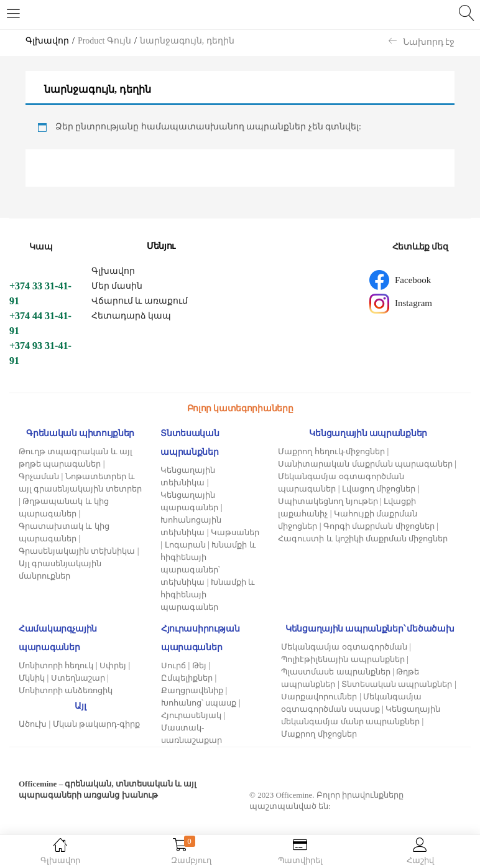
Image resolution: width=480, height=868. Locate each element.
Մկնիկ (32, 678)
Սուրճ (173, 665)
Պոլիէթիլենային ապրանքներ (343, 659)
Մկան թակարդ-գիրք (97, 724)
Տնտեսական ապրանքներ (397, 684)
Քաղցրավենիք (192, 690)
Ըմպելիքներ (187, 678)
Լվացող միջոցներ (379, 489)
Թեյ (199, 665)
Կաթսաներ (235, 532)
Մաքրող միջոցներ (319, 734)
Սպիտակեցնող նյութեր (328, 501)
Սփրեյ (113, 665)
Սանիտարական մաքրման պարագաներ (365, 464)
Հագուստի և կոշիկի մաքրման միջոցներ (363, 539)
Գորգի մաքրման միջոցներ (379, 526)
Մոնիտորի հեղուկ (56, 665)
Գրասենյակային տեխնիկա (77, 551)
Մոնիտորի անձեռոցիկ (66, 690)
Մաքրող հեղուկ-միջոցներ (331, 451)
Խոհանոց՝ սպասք (199, 703)
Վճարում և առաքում (140, 301)
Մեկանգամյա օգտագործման (344, 647)
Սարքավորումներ (319, 697)
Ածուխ (33, 724)
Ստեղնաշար (78, 678)
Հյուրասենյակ (191, 715)
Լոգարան (185, 545)
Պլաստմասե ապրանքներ (335, 672)
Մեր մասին (117, 286)
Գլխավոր (47, 41)
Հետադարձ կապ (132, 316)
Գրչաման (39, 476)
